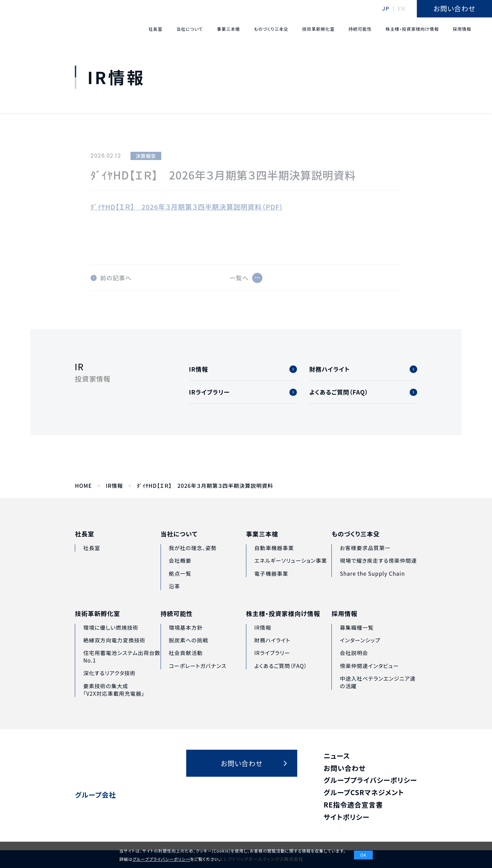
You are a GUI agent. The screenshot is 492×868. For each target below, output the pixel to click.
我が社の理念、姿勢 (193, 561)
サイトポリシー (347, 817)
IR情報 (114, 486)
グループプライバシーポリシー (370, 780)
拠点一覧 (180, 586)
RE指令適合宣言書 (353, 805)
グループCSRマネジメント (364, 792)
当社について (179, 547)
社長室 (85, 544)
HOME (83, 486)
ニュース (337, 756)
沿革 (174, 599)
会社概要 (180, 573)
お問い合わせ (345, 768)
